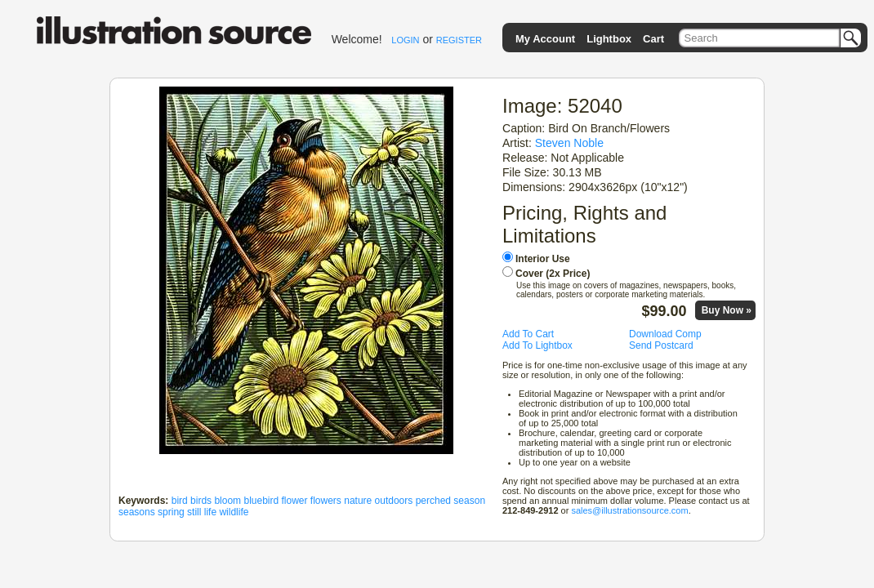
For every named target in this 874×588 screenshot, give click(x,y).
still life (202, 512)
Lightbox (609, 39)
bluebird (261, 501)
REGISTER (459, 40)
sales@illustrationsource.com (629, 510)
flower (295, 501)
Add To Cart (528, 334)
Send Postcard (661, 345)
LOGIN (405, 40)
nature (358, 501)
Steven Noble (569, 143)
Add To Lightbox (537, 345)
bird (180, 501)
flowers (326, 501)
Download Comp (665, 334)
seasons (137, 512)
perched (433, 501)
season (469, 501)
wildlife (234, 512)
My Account (545, 39)
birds (201, 501)
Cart (653, 39)
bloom (227, 501)
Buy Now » (727, 310)
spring (171, 512)
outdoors (394, 501)
